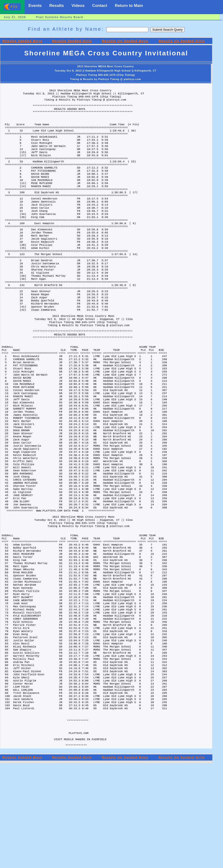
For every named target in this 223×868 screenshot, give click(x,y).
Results (57, 6)
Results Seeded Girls (72, 41)
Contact (100, 6)
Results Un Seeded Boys (125, 41)
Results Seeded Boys (22, 41)
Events (35, 6)
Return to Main (129, 6)
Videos (78, 6)
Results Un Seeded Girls (182, 41)
